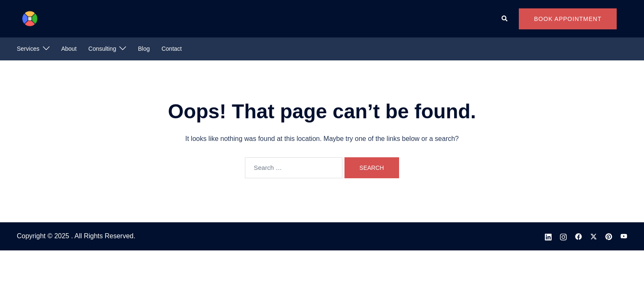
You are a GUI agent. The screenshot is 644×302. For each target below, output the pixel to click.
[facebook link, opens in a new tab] (578, 236)
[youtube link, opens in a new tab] (624, 236)
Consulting (102, 49)
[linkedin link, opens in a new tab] (548, 236)
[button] (505, 18)
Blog (144, 49)
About (69, 49)
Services (28, 49)
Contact (171, 49)
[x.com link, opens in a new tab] (594, 236)
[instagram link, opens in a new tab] (563, 236)
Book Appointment (568, 19)
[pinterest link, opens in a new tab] (609, 236)
